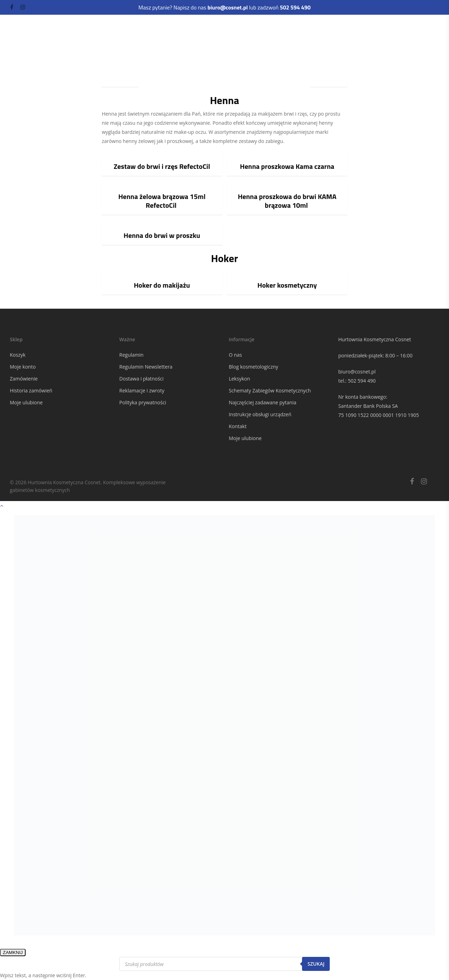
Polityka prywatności (143, 402)
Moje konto (23, 367)
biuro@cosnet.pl (357, 372)
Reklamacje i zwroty (142, 390)
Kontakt (238, 426)
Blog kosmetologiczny (253, 367)
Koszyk (18, 355)
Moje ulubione (26, 402)
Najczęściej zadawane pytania (263, 402)
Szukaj (316, 964)
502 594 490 (362, 381)
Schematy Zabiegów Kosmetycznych (270, 390)
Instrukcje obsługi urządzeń (260, 414)
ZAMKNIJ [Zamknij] (13, 952)
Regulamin (131, 355)
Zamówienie (24, 379)
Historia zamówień (31, 390)
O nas (235, 355)
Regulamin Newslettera (146, 367)
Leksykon (239, 379)
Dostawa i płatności (141, 379)
